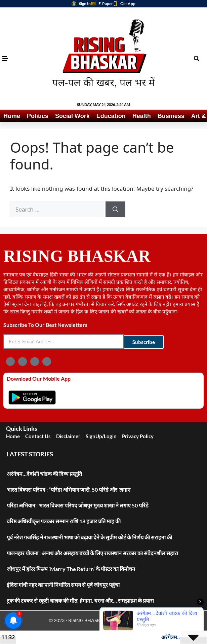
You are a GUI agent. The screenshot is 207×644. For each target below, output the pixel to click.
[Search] (115, 210)
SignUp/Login (101, 436)
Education (111, 116)
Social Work (72, 116)
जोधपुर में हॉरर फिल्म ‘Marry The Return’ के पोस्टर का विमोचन (71, 569)
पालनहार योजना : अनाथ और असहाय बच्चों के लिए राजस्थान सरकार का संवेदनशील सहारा (92, 553)
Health (142, 116)
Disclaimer (68, 436)
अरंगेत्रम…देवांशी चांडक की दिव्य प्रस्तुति (44, 474)
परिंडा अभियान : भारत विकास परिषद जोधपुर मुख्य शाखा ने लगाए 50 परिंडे (78, 505)
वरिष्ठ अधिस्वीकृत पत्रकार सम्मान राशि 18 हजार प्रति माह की (64, 521)
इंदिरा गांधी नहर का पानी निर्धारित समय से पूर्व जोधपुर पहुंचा (63, 585)
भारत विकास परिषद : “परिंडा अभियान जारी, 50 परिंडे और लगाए (69, 489)
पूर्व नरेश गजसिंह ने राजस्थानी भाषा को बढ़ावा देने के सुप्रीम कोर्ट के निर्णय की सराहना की (89, 537)
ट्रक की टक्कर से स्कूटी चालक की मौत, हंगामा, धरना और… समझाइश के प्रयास (80, 600)
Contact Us (38, 436)
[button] (197, 59)
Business (171, 116)
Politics (38, 116)
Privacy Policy (138, 436)
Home (12, 116)
